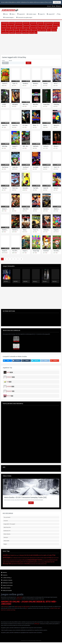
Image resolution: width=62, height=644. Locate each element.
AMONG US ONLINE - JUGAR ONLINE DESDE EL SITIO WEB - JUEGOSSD (29, 603)
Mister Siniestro (7, 534)
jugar (35, 560)
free (54, 555)
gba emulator (27, 607)
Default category (42, 30)
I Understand (57, 2)
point (35, 562)
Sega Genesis (34, 30)
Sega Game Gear (49, 562)
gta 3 (26, 608)
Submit (28, 63)
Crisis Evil (6, 521)
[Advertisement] (30, 44)
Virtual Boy (33, 28)
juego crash (13, 558)
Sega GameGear (9, 30)
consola (35, 555)
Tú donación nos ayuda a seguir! (24, 17)
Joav (8, 382)
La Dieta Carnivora (6, 588)
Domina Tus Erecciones (7, 585)
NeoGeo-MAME (27, 25)
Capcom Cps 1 (26, 23)
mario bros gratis (45, 560)
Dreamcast (16, 30)
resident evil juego (41, 562)
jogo (9, 557)
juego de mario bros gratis (20, 558)
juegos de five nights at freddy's (38, 558)
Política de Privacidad (6, 590)
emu (40, 555)
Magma (5, 544)
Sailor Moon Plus (7, 527)
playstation (31, 562)
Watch (31, 503)
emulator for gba (53, 608)
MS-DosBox (12, 23)
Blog (59, 14)
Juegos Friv (41, 14)
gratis (5, 557)
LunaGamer (9, 386)
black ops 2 (17, 555)
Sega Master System (53, 28)
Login (54, 6)
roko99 (8, 372)
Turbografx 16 (10, 25)
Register (59, 6)
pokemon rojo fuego (11, 610)
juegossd (30, 560)
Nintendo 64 (26, 28)
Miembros (4, 572)
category (22, 555)
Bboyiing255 (9, 391)
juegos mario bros (15, 560)
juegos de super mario (7, 560)
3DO (36, 33)
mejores (51, 560)
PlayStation (49, 25)
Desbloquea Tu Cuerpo (7, 583)
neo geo (55, 560)
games (16, 607)
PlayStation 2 (56, 25)
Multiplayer (19, 33)
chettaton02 (9, 377)
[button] (5, 63)
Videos (13, 14)
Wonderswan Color (48, 23)
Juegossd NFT (51, 14)
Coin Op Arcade (19, 23)
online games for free (22, 562)
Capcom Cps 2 (33, 23)
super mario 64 (14, 564)
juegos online (19, 597)
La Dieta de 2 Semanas (7, 580)
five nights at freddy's (47, 555)
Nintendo (39, 28)
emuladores (19, 599)
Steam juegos (25, 33)
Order (3, 61)
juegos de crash (28, 558)
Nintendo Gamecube (6, 28)
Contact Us (4, 575)
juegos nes (21, 607)
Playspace (54, 30)
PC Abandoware (5, 23)
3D (48, 30)
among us (6, 607)
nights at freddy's (6, 562)
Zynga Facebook (5, 33)
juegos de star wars (55, 558)
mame (40, 560)
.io (46, 28)
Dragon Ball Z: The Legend (9, 524)
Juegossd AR (21, 14)
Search (49, 6)
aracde (5, 555)
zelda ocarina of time (42, 564)
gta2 (3, 607)
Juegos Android (42, 25)
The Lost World (7, 517)
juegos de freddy (47, 558)
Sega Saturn (23, 30)
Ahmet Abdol (6, 541)
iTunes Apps (12, 33)
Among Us (6, 537)
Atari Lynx (4, 25)
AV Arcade (28, 641)
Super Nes (13, 28)
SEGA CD (3, 30)
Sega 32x (29, 30)
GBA (43, 28)
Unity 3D (32, 33)
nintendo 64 (13, 562)
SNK (10, 564)
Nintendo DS (20, 28)
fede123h (9, 396)
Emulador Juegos (31, 14)
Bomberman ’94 (7, 531)
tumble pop (37, 624)
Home (6, 14)
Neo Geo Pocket (34, 25)
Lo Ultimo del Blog (6, 578)
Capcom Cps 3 (40, 23)
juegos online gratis (23, 560)
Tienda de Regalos (9, 17)
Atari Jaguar (56, 23)
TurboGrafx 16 (21, 564)
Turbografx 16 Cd (19, 25)
